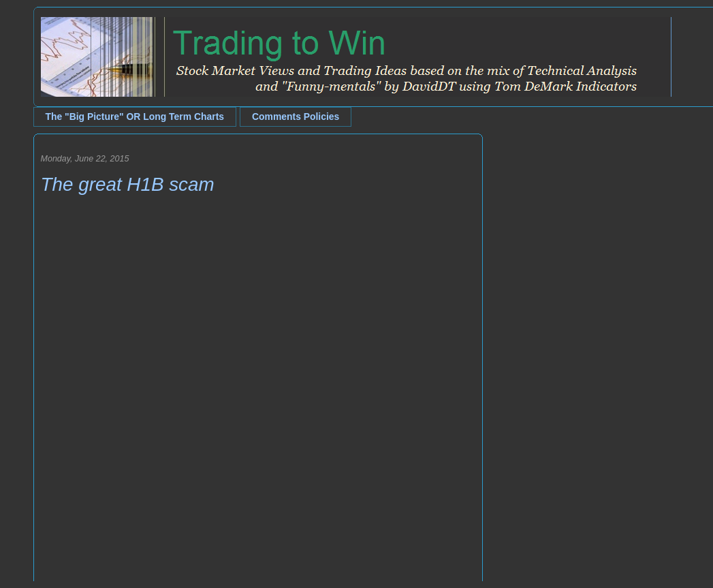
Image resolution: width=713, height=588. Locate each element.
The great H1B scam (128, 184)
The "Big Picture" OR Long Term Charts (135, 117)
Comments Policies (296, 117)
